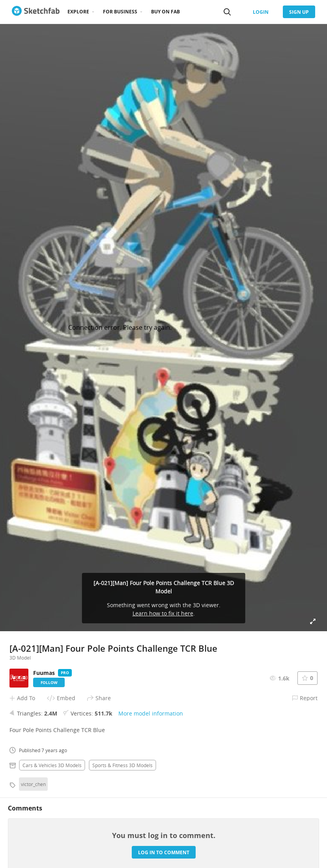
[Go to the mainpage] (36, 12)
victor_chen (33, 784)
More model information (151, 713)
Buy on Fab (165, 12)
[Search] (227, 12)
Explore (78, 12)
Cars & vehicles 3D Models (52, 765)
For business (120, 12)
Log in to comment (164, 852)
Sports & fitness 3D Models (122, 765)
